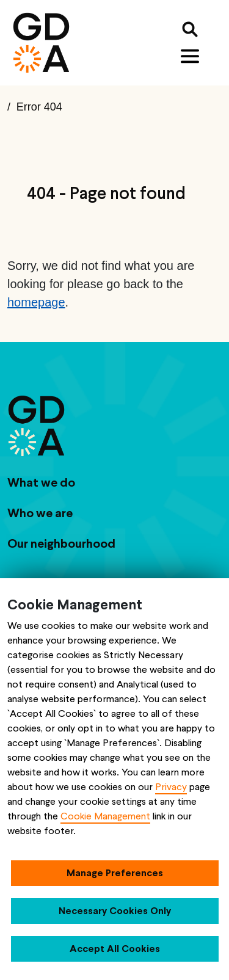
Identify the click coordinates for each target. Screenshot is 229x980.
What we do (41, 482)
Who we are (40, 513)
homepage (36, 302)
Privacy (171, 787)
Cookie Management (105, 816)
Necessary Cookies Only (115, 911)
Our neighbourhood (61, 543)
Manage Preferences (115, 873)
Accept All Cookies (115, 949)
